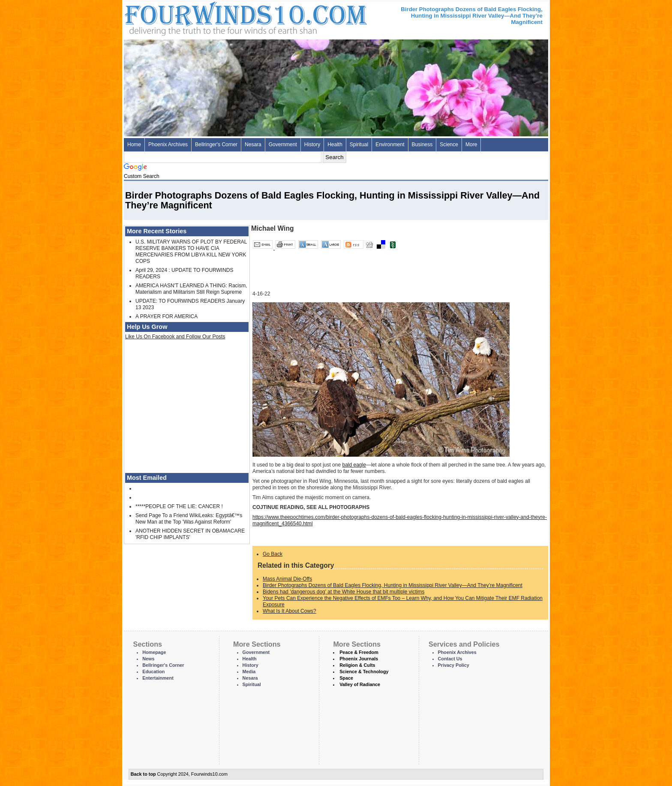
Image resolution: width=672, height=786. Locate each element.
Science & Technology (364, 672)
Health (335, 145)
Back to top (143, 774)
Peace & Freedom (359, 652)
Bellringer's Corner (216, 145)
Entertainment (158, 678)
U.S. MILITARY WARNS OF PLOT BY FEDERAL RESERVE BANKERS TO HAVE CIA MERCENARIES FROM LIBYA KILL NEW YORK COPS (191, 251)
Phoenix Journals (359, 659)
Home (134, 145)
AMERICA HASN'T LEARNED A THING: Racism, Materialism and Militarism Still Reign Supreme (191, 289)
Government (283, 145)
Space (346, 678)
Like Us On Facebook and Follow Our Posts (175, 337)
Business (422, 145)
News (148, 659)
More (471, 145)
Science (449, 145)
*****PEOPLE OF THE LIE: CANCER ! (179, 506)
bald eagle (354, 465)
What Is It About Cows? (289, 611)
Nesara (253, 145)
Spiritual (359, 145)
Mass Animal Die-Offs (287, 579)
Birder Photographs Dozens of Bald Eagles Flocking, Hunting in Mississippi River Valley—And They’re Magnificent (393, 585)
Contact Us (450, 659)
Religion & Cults (357, 665)
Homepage (154, 652)
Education (153, 672)
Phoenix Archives (168, 145)
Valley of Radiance (360, 684)
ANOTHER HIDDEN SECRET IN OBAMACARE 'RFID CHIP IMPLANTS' (190, 534)
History (312, 145)
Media (249, 672)
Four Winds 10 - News (210, 17)
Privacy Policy (454, 665)
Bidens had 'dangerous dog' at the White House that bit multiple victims (343, 592)
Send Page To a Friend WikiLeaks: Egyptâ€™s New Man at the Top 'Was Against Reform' (189, 519)
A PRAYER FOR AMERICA (166, 316)
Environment (390, 145)
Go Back (273, 554)
